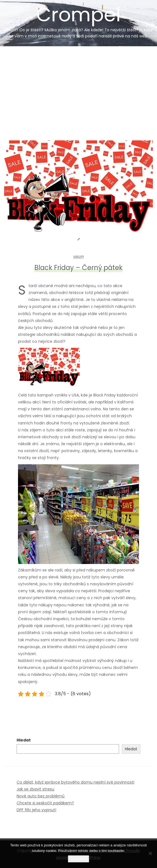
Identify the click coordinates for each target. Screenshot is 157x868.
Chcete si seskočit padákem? (45, 803)
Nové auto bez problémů (41, 796)
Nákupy (79, 257)
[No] (150, 853)
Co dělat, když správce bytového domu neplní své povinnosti (75, 782)
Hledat (24, 740)
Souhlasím (78, 859)
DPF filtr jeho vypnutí (36, 810)
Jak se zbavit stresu (35, 789)
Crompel (78, 20)
